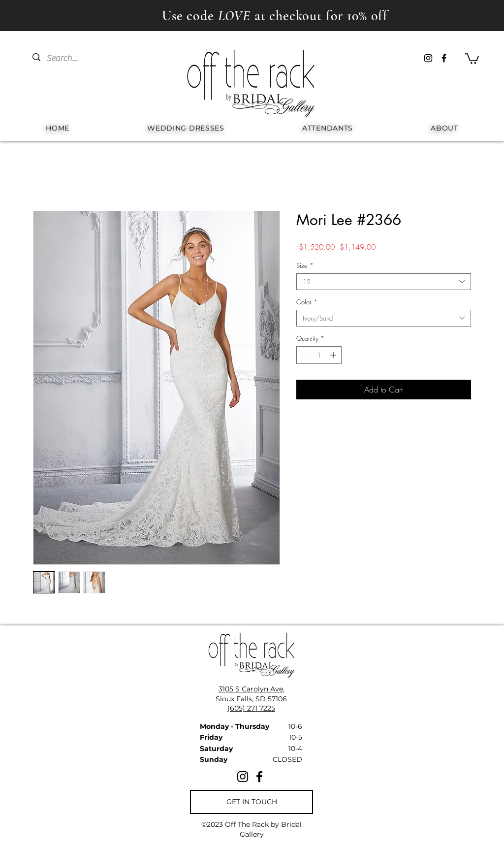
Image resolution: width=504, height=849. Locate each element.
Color (307, 302)
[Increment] (334, 355)
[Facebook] (444, 58)
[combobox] (384, 282)
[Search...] (69, 58)
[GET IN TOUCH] (252, 802)
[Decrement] (304, 355)
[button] (472, 58)
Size (305, 265)
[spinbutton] (319, 355)
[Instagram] (428, 58)
